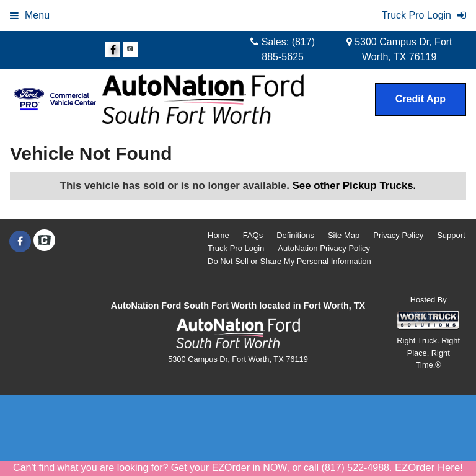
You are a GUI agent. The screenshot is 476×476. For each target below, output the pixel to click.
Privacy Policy (398, 235)
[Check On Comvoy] (130, 50)
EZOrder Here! (429, 468)
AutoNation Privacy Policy (324, 248)
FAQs (253, 235)
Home (218, 235)
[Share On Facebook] (113, 50)
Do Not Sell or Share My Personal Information (289, 261)
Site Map (344, 235)
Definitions (295, 235)
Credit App (421, 99)
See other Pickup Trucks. (355, 186)
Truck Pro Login (236, 248)
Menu (30, 15)
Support (451, 235)
